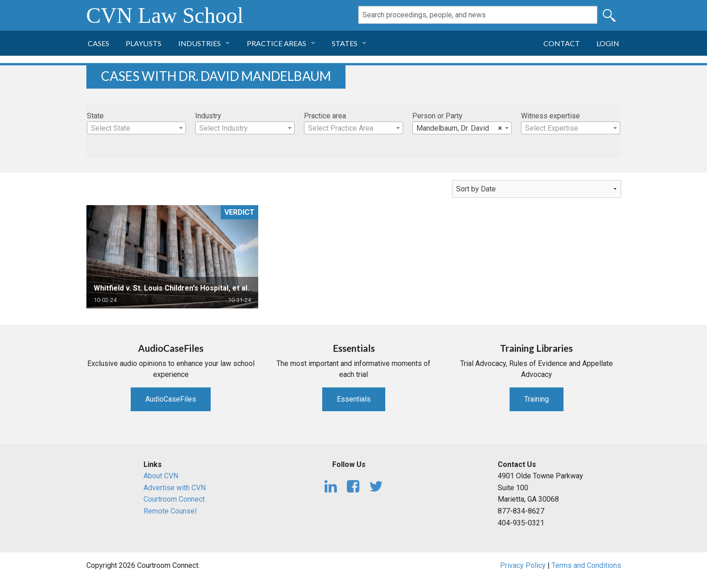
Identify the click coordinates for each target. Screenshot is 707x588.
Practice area (325, 116)
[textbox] (137, 128)
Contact (562, 43)
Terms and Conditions (586, 565)
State (95, 116)
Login (608, 43)
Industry (208, 116)
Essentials (354, 399)
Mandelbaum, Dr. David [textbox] (459, 128)
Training (537, 399)
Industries (199, 43)
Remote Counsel (170, 511)
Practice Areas (276, 43)
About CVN (161, 476)
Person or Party (437, 116)
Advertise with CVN (175, 488)
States (345, 43)
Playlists (144, 43)
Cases (98, 43)
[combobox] (137, 128)
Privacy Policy (523, 565)
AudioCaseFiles (171, 399)
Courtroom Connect (174, 499)
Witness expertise (550, 116)
